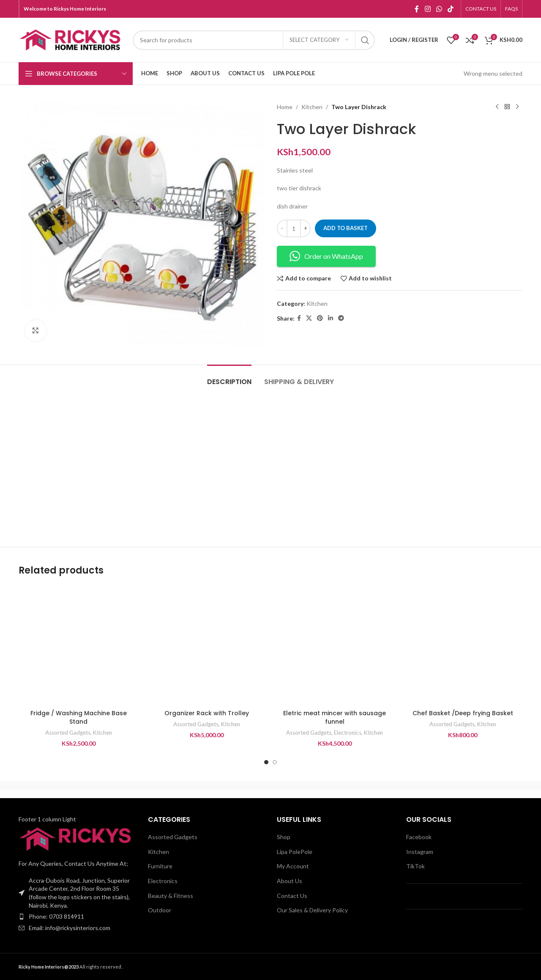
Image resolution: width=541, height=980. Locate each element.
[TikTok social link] (451, 9)
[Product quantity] (294, 228)
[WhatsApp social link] (439, 9)
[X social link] (309, 318)
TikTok (415, 866)
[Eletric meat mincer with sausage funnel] (335, 646)
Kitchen (312, 107)
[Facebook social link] (417, 9)
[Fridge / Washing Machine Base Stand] (78, 646)
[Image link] (77, 839)
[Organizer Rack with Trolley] (206, 646)
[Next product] (517, 107)
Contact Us (292, 896)
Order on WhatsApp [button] (326, 256)
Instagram (420, 852)
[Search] (254, 40)
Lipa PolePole (295, 852)
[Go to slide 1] (266, 762)
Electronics (348, 733)
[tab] (229, 377)
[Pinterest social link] (320, 318)
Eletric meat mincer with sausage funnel (335, 717)
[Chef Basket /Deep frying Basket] (463, 646)
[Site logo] (71, 39)
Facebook (419, 837)
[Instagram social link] (428, 9)
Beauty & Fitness (171, 896)
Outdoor (160, 910)
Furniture (160, 866)
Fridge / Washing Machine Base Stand (79, 717)
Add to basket (346, 228)
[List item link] (77, 917)
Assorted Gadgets (68, 733)
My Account (293, 866)
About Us (290, 881)
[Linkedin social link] (331, 318)
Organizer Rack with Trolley (207, 713)
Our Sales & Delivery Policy (312, 910)
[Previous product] (497, 107)
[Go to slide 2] (275, 762)
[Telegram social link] (341, 318)
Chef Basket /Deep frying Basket (463, 713)
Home (285, 107)
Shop (284, 837)
